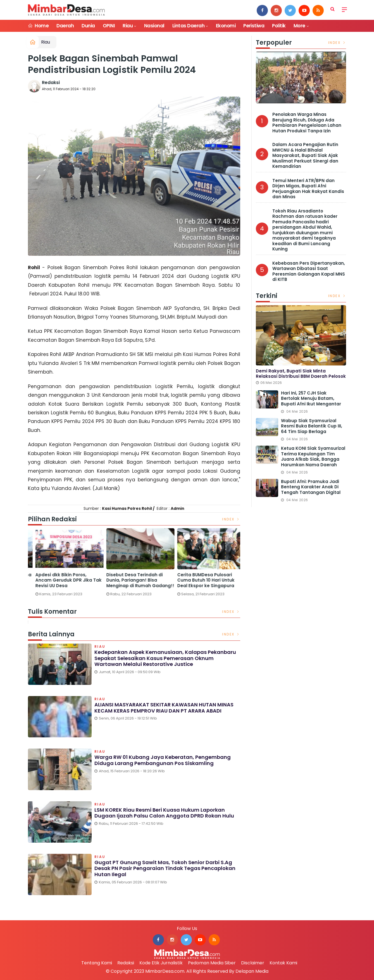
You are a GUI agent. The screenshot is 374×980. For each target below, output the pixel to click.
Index (231, 519)
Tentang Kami (97, 963)
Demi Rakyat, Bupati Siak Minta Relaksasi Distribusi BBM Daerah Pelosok (301, 374)
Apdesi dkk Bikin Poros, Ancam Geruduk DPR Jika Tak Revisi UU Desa (133, 580)
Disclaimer (253, 963)
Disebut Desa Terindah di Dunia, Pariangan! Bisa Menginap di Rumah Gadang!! (205, 580)
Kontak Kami (283, 963)
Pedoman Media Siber (212, 963)
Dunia (88, 26)
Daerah (65, 26)
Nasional (154, 26)
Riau (128, 26)
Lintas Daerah (188, 26)
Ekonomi (226, 26)
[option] (63, 562)
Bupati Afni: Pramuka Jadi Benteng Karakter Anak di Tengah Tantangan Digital (311, 487)
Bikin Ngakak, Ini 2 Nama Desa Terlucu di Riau (63, 578)
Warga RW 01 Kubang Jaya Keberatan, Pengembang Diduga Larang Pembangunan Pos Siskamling (163, 760)
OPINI (109, 26)
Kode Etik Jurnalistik (161, 963)
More (299, 26)
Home (38, 26)
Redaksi (51, 83)
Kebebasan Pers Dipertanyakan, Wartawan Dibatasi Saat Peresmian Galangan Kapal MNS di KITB (309, 271)
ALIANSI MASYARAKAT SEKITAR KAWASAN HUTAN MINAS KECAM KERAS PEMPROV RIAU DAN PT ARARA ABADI (164, 708)
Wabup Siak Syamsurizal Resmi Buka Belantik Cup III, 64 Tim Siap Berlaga (312, 426)
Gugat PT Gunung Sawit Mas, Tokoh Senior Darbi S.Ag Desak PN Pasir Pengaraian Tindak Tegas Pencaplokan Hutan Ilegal (165, 868)
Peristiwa (254, 26)
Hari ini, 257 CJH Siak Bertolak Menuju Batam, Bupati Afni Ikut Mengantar (311, 399)
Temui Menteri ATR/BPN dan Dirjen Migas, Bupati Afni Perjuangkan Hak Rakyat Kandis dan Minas (308, 189)
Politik (279, 26)
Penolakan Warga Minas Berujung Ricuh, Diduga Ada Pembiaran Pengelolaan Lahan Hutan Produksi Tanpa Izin (307, 123)
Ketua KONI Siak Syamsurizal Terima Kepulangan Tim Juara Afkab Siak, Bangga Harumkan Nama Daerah (313, 457)
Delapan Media (252, 971)
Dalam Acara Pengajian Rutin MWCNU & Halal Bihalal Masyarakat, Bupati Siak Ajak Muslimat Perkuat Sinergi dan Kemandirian (305, 155)
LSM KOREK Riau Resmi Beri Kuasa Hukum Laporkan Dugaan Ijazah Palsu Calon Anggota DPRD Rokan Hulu (164, 813)
